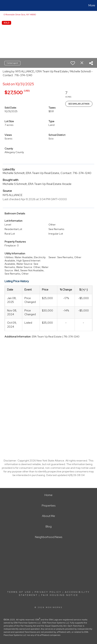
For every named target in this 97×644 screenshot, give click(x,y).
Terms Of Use (19, 592)
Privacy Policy (48, 592)
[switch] (73, 63)
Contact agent (12, 63)
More (92, 5)
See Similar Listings (79, 104)
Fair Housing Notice (60, 595)
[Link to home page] (3, 5)
